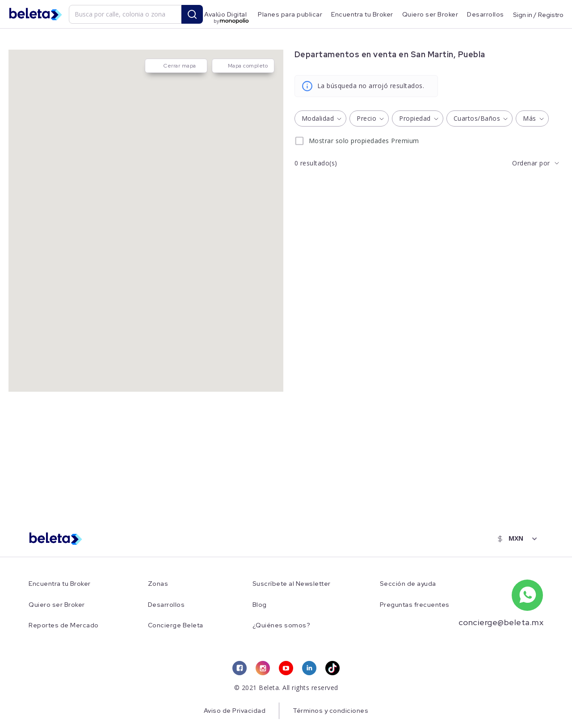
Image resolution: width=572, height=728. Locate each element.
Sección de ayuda (408, 584)
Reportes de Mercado (64, 625)
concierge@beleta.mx (501, 622)
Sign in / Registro (538, 14)
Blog (260, 605)
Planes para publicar (290, 14)
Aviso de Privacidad (235, 711)
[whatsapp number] (527, 595)
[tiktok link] (332, 668)
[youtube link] (286, 668)
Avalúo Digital (225, 14)
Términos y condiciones (330, 711)
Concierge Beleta (176, 625)
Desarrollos (486, 14)
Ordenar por (531, 163)
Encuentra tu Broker (362, 14)
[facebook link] (240, 668)
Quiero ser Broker (430, 14)
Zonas (158, 584)
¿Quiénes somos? (282, 625)
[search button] (192, 14)
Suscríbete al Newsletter (292, 584)
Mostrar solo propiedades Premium (364, 141)
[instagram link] (263, 668)
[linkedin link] (309, 668)
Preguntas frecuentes (415, 605)
